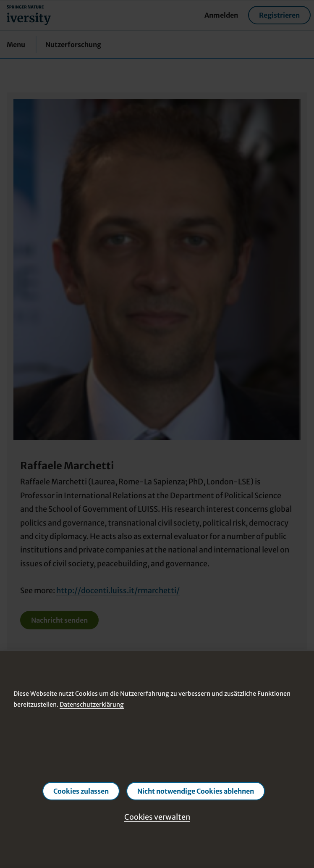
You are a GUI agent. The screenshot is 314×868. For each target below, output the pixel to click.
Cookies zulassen (81, 791)
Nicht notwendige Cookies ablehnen (196, 791)
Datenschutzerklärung (92, 704)
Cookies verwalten (157, 817)
